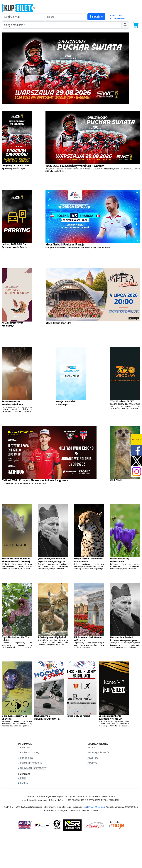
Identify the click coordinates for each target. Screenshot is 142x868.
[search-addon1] (62, 25)
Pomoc (93, 763)
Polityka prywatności (31, 763)
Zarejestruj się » (115, 15)
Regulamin (26, 748)
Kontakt (94, 758)
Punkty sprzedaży (30, 753)
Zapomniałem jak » (117, 18)
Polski (23, 778)
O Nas (93, 748)
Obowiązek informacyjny (33, 768)
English (24, 783)
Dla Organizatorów (100, 753)
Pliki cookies (27, 758)
